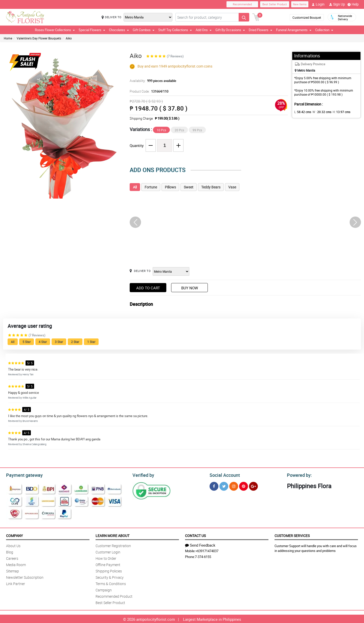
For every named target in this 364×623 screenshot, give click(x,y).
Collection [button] (324, 30)
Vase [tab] (232, 187)
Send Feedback (200, 544)
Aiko (69, 38)
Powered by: (298, 475)
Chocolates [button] (119, 30)
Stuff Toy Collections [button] (175, 30)
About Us (13, 545)
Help (353, 4)
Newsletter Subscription (25, 577)
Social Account (223, 475)
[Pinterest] (244, 486)
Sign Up (337, 4)
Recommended (242, 4)
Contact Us (195, 535)
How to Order (106, 558)
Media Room (16, 564)
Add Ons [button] (204, 30)
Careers (12, 558)
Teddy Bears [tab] (211, 187)
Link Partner (16, 583)
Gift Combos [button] (144, 30)
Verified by (143, 475)
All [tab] (135, 187)
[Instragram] (234, 486)
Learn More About (112, 535)
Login (318, 4)
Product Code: (148, 91)
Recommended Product (114, 596)
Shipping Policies (109, 570)
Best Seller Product (275, 4)
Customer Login (108, 551)
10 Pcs (161, 130)
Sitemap (13, 570)
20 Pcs (179, 130)
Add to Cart (148, 288)
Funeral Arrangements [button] (294, 30)
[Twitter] (224, 486)
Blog (10, 551)
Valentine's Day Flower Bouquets (39, 38)
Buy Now (190, 288)
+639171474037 (207, 550)
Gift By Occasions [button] (230, 30)
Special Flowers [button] (92, 30)
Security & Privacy (110, 577)
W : (319, 112)
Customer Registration (113, 545)
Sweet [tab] (189, 187)
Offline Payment (108, 564)
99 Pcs (197, 130)
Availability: (152, 81)
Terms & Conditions (111, 583)
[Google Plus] (253, 486)
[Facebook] (214, 486)
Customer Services (292, 535)
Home (8, 38)
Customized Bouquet (307, 17)
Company (14, 535)
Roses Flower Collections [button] (55, 30)
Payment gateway (22, 475)
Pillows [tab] (170, 187)
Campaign (104, 589)
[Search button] (244, 17)
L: (302, 112)
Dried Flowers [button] (260, 30)
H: (337, 112)
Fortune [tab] (151, 187)
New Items (300, 4)
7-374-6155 (203, 556)
